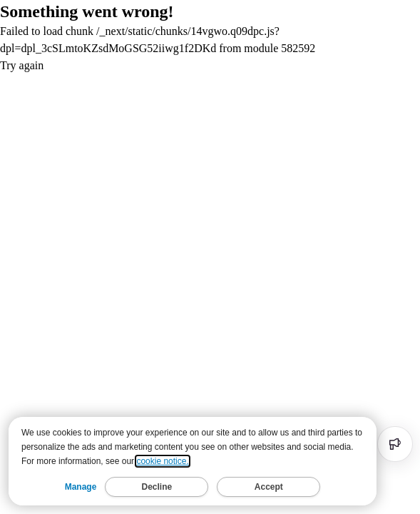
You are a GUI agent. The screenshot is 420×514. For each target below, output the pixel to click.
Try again (22, 65)
